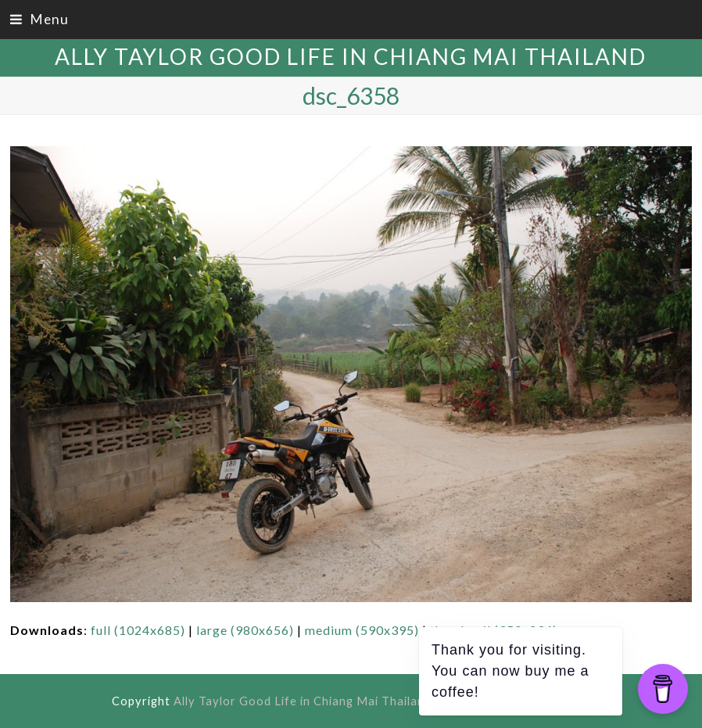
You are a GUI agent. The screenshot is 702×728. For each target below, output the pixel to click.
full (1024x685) (138, 630)
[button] (39, 19)
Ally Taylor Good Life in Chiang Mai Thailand (351, 56)
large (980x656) (245, 630)
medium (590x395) (362, 630)
